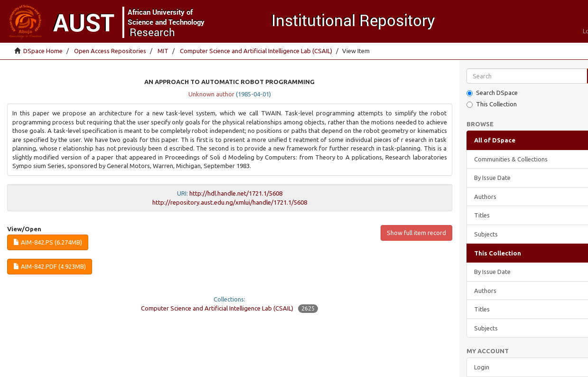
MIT (163, 51)
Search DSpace (492, 93)
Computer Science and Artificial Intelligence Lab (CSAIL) (256, 51)
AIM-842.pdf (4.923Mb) (50, 266)
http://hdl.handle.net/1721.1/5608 (236, 193)
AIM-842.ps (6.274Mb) (48, 242)
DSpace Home (43, 51)
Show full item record (416, 233)
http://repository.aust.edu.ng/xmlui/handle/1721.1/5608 (230, 202)
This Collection (492, 104)
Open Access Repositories (110, 51)
